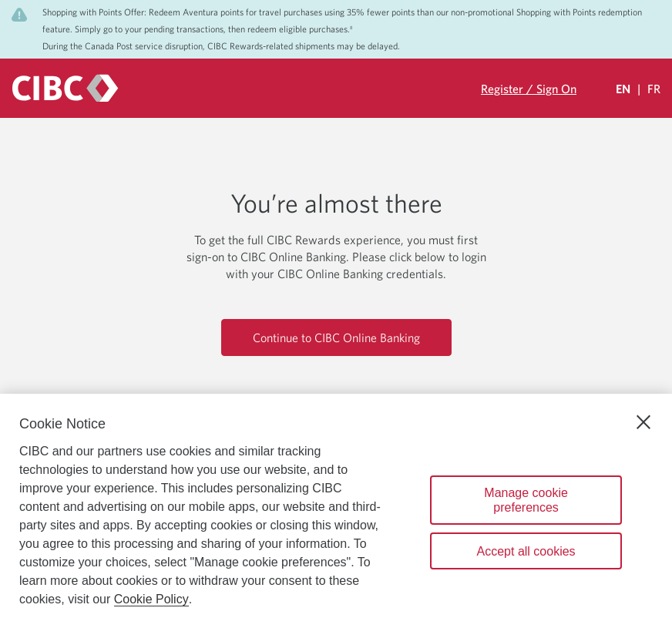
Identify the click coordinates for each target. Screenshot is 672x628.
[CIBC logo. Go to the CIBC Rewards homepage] (65, 88)
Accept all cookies (526, 551)
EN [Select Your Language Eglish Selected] (623, 89)
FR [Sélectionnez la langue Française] (654, 89)
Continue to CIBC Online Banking (336, 338)
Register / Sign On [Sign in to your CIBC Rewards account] (529, 89)
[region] (336, 511)
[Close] (643, 422)
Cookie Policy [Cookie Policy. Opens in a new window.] (151, 599)
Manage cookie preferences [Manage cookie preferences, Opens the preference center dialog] (526, 500)
